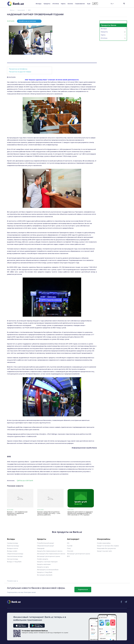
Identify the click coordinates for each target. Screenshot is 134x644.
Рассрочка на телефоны (18, 69)
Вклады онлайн (12, 551)
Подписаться (83, 589)
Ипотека (56, 4)
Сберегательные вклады (15, 554)
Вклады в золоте (13, 548)
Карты (63, 4)
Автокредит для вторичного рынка (48, 556)
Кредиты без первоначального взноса (50, 551)
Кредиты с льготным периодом (47, 562)
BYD (68, 556)
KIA (68, 543)
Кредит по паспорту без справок (108, 546)
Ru (112, 4)
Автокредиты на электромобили (48, 570)
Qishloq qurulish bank (25, 481)
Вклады (39, 4)
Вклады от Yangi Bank (14, 562)
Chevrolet (70, 551)
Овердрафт (41, 548)
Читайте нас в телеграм (27, 21)
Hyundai (70, 546)
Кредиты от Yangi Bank (45, 572)
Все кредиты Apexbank (45, 575)
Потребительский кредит (46, 543)
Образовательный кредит (46, 546)
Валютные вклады (13, 546)
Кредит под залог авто (104, 551)
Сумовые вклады (13, 543)
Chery (69, 548)
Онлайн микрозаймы (104, 543)
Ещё (89, 4)
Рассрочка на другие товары (20, 72)
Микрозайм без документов (106, 548)
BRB (9, 457)
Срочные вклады (13, 559)
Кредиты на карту (43, 567)
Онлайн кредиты (43, 559)
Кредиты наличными (44, 564)
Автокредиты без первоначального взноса (51, 554)
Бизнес (70, 4)
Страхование (80, 4)
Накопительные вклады (15, 556)
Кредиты (47, 4)
